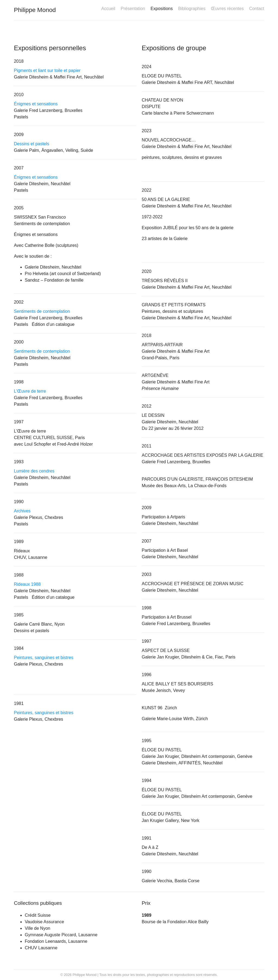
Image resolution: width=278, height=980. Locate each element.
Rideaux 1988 (27, 584)
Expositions (162, 9)
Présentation (133, 9)
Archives (22, 511)
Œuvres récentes (227, 9)
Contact (257, 9)
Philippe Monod (35, 10)
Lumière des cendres (34, 471)
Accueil (108, 9)
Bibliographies (192, 9)
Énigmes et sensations (36, 104)
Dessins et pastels (31, 144)
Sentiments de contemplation (42, 311)
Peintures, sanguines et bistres (44, 658)
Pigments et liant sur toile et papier (47, 70)
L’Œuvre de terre (30, 391)
